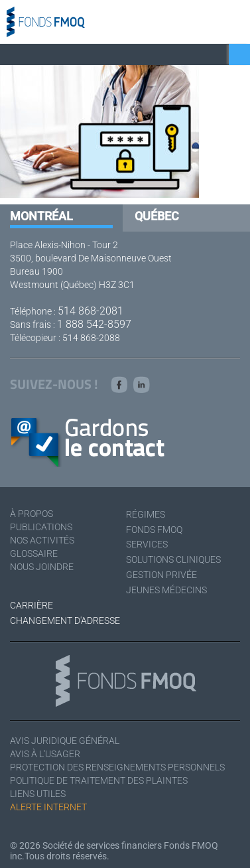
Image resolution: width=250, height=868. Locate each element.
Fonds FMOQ (154, 530)
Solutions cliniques (173, 559)
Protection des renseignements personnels (117, 767)
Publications (41, 527)
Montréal (41, 216)
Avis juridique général (65, 741)
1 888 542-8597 (94, 324)
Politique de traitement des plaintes (99, 780)
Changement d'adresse (65, 620)
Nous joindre (42, 567)
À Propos (31, 514)
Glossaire (34, 553)
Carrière (31, 605)
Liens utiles (38, 794)
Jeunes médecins (166, 590)
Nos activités (42, 540)
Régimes (146, 514)
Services (147, 544)
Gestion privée (161, 575)
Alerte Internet (48, 807)
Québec (157, 216)
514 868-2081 (91, 311)
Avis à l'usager (45, 754)
